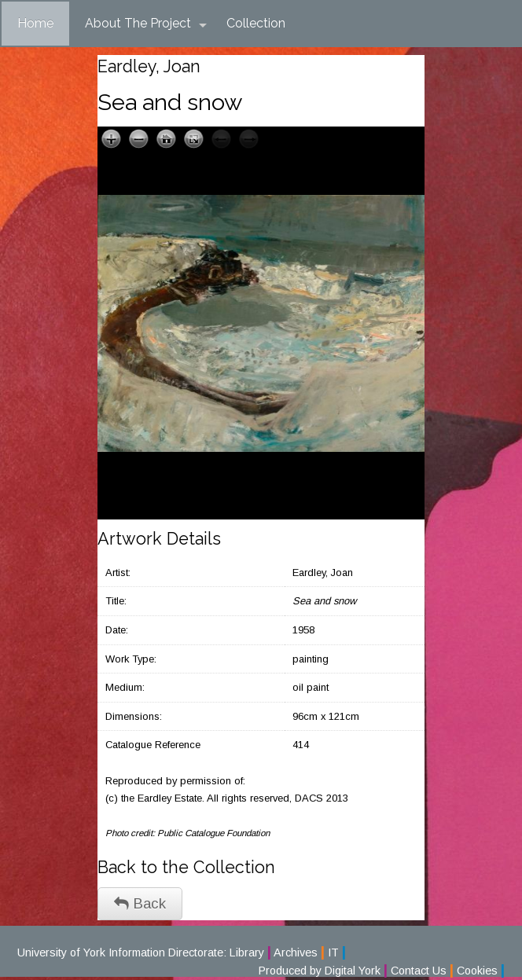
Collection (256, 23)
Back (140, 903)
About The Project (146, 24)
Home (35, 23)
